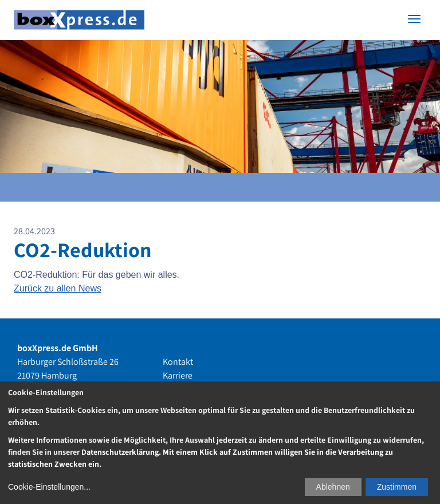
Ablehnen (333, 487)
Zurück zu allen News (58, 288)
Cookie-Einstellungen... (49, 487)
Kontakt (178, 362)
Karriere (178, 375)
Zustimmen (397, 487)
